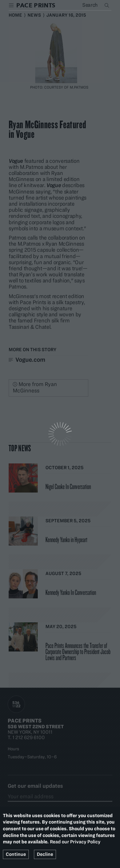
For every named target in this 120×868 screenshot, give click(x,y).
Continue (16, 854)
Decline (45, 854)
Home (15, 15)
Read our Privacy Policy (75, 842)
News (34, 15)
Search (108, 5)
